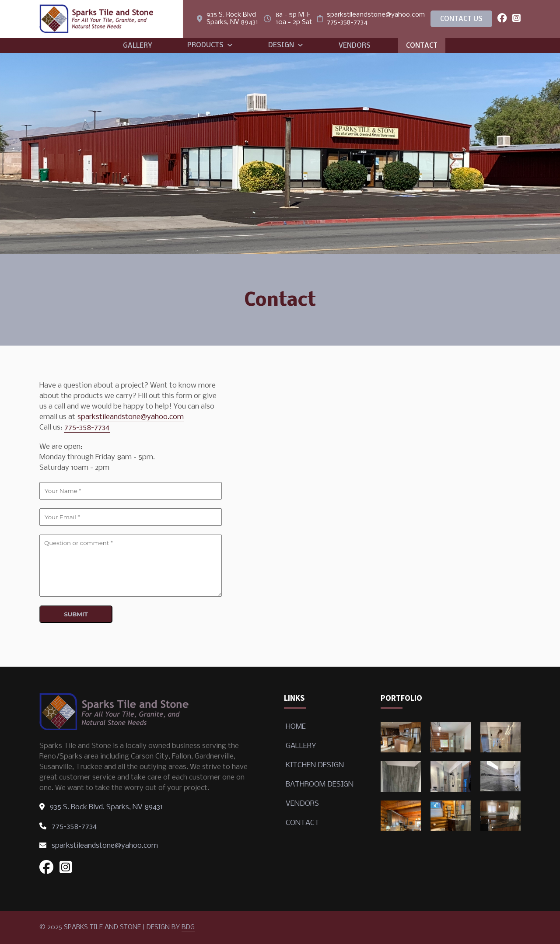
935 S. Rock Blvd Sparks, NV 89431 (232, 19)
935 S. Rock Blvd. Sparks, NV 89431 (101, 807)
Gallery (137, 46)
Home (296, 727)
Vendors (355, 46)
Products (210, 45)
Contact (422, 46)
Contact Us (461, 19)
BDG (188, 927)
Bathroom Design (320, 785)
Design (286, 45)
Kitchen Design (315, 765)
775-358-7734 (347, 22)
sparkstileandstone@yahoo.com (376, 15)
